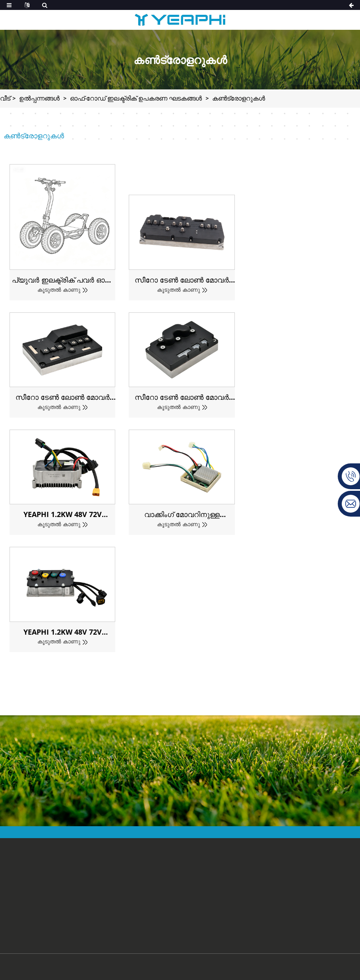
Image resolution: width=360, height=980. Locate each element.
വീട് (5, 98)
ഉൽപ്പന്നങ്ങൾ (39, 98)
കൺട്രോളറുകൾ (239, 98)
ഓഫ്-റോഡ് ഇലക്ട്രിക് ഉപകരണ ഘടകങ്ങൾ (136, 98)
